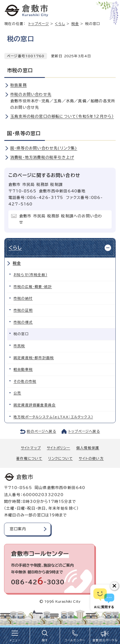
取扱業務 (19, 85)
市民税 (19, 346)
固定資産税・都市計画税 (34, 358)
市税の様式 (23, 322)
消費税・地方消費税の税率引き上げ (42, 157)
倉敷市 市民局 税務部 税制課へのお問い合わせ (61, 219)
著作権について (29, 459)
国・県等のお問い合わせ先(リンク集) (44, 148)
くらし (60, 24)
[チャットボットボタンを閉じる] (114, 586)
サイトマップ (31, 448)
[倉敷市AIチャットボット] (104, 598)
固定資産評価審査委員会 (35, 405)
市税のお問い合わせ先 (31, 94)
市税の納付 (23, 298)
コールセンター (75, 640)
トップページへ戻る (84, 431)
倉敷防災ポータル (105, 640)
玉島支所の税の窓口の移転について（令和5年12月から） (62, 116)
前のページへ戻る (41, 431)
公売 (17, 393)
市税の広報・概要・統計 (33, 287)
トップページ (39, 24)
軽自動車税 (23, 369)
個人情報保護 (88, 448)
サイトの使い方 (91, 459)
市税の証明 (23, 310)
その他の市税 (25, 381)
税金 (75, 24)
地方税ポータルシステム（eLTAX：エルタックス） (53, 417)
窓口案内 (18, 529)
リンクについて (61, 459)
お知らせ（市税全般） (30, 275)
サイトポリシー (58, 448)
